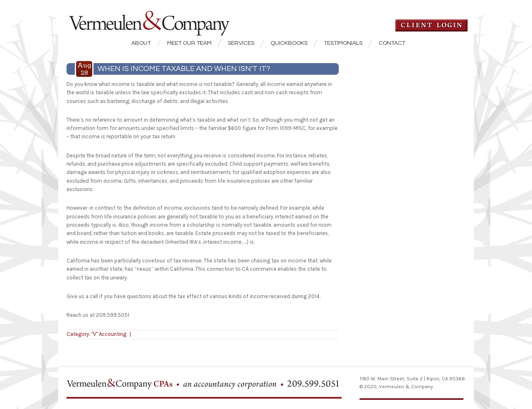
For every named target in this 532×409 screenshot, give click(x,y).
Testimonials (343, 43)
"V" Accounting (109, 334)
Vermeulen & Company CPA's (162, 18)
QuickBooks (289, 43)
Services (241, 43)
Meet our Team (189, 43)
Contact (392, 43)
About (141, 43)
